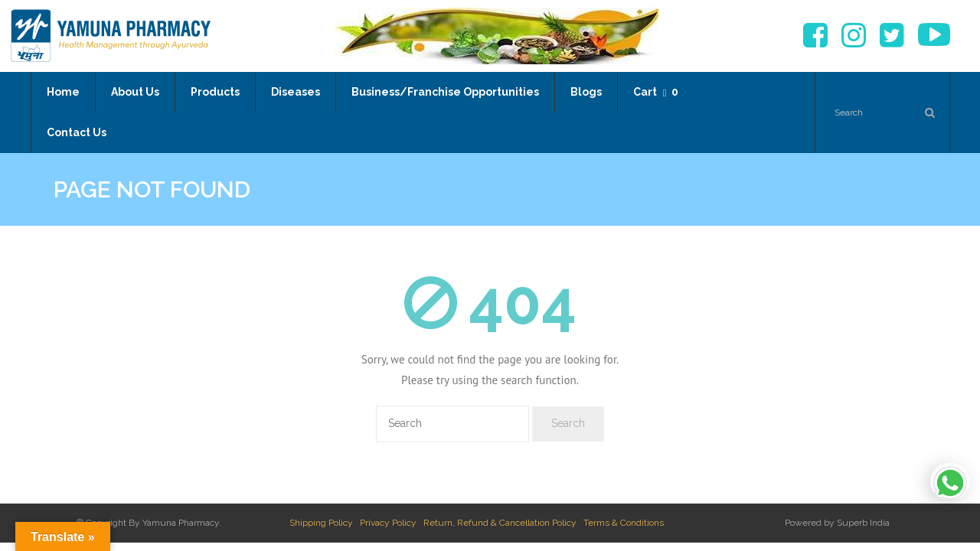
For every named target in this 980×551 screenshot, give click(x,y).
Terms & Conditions (624, 523)
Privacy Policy (388, 523)
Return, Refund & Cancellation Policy (500, 523)
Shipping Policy (321, 523)
